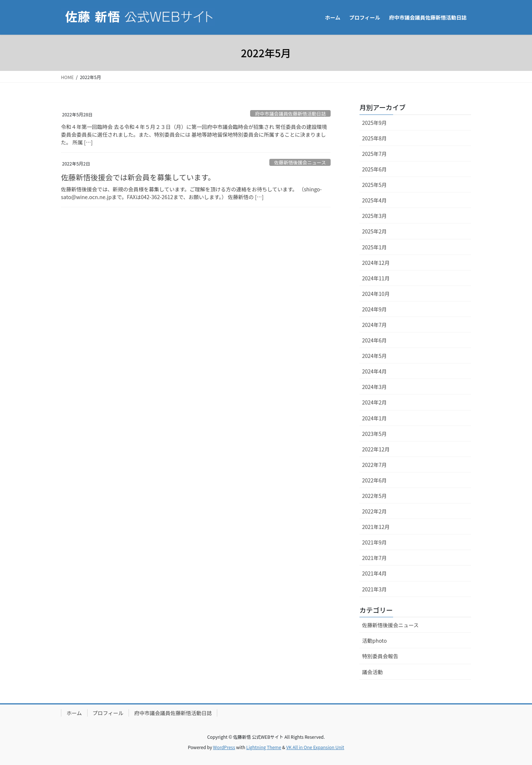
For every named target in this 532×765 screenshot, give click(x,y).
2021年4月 (374, 573)
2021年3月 (374, 589)
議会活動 (372, 672)
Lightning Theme (264, 747)
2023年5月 (374, 434)
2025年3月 (374, 216)
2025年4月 (374, 200)
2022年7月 (374, 465)
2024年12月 (376, 263)
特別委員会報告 (380, 656)
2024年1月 (374, 418)
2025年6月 (374, 169)
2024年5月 (374, 356)
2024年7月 (374, 325)
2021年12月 (376, 527)
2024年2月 (374, 402)
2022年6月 (374, 480)
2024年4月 (374, 371)
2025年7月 (374, 154)
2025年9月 (374, 123)
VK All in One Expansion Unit (315, 747)
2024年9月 (374, 309)
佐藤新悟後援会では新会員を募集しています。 (138, 177)
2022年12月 (376, 449)
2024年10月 (376, 294)
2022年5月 (374, 496)
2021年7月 (374, 558)
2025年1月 (374, 247)
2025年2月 (374, 231)
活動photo (374, 641)
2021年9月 (374, 542)
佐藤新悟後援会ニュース (300, 162)
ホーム (74, 713)
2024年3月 (374, 387)
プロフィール (108, 713)
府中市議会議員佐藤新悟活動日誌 (290, 114)
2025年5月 (374, 185)
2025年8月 (374, 138)
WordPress (224, 747)
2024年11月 (376, 278)
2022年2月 (374, 511)
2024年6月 (374, 340)
